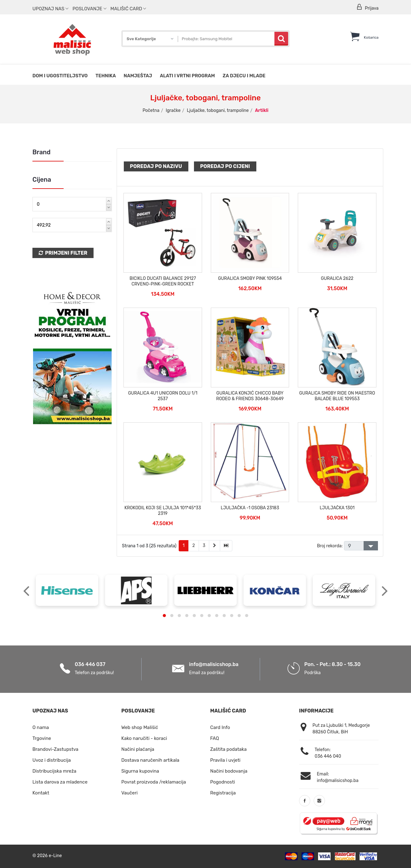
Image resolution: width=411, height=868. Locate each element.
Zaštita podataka (228, 749)
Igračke (173, 110)
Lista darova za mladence (60, 782)
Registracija (223, 793)
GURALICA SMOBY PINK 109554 (250, 278)
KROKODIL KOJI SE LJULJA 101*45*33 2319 (163, 511)
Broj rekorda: (330, 546)
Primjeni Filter (63, 253)
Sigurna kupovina (140, 771)
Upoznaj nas (50, 9)
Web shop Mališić (140, 727)
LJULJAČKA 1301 (337, 508)
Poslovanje (89, 9)
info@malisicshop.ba (214, 664)
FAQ (215, 738)
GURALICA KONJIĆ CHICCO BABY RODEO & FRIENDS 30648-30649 (250, 396)
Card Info (220, 727)
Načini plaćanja (138, 749)
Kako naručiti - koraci (144, 738)
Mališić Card (128, 9)
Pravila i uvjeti (225, 760)
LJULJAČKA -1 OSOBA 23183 (250, 508)
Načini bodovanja (229, 771)
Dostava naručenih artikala (150, 760)
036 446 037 (90, 664)
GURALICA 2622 (337, 278)
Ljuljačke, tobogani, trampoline (218, 110)
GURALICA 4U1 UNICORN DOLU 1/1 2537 (163, 396)
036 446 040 (328, 756)
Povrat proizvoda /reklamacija (154, 782)
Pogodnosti (222, 782)
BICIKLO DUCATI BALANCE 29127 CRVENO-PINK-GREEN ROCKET (163, 281)
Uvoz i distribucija (52, 760)
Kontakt (41, 793)
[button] (164, 616)
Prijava (367, 7)
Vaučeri (129, 793)
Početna (151, 110)
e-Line (55, 856)
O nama (41, 727)
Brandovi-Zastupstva (55, 749)
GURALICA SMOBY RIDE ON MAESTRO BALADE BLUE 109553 (337, 396)
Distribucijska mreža (54, 771)
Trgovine (42, 738)
